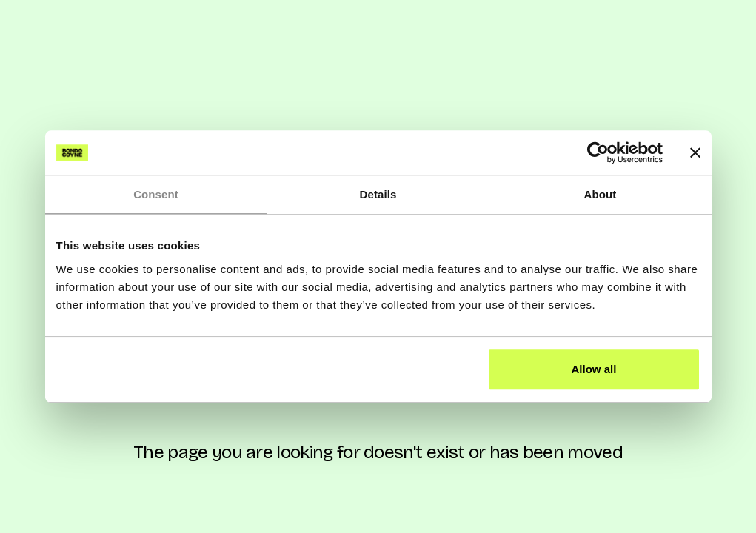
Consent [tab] (156, 194)
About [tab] (601, 194)
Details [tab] (378, 194)
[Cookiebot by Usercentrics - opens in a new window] (598, 152)
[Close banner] (695, 152)
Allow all (594, 369)
